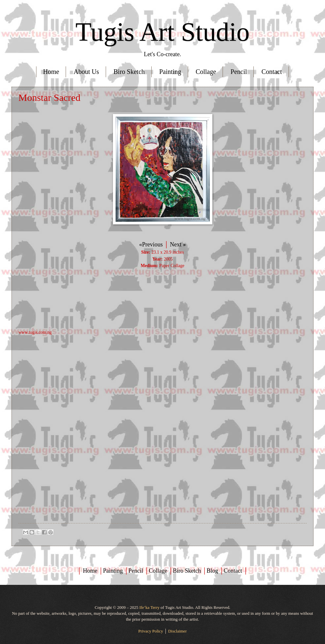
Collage (206, 72)
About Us (86, 72)
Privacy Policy (151, 631)
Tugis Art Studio (163, 32)
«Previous (151, 244)
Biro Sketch (129, 72)
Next (177, 244)
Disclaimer (177, 631)
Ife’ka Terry (149, 608)
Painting (170, 72)
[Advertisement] (162, 382)
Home (51, 72)
